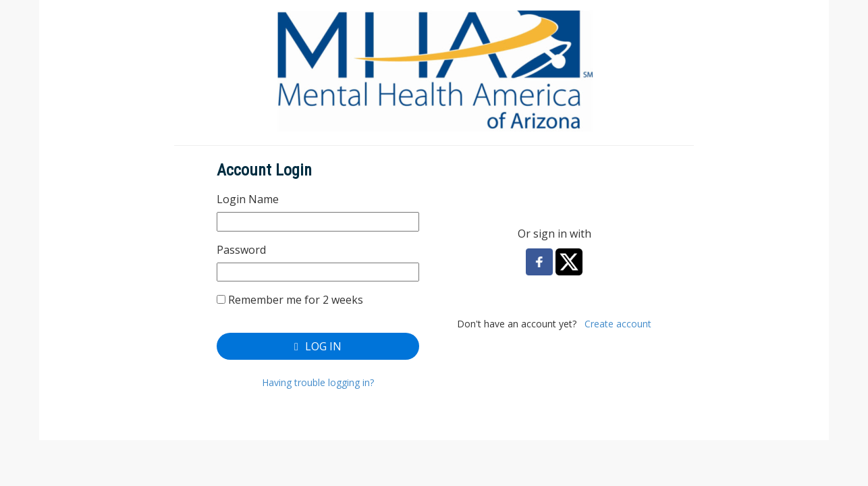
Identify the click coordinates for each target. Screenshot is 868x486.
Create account (618, 324)
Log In (318, 346)
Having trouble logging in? (318, 382)
